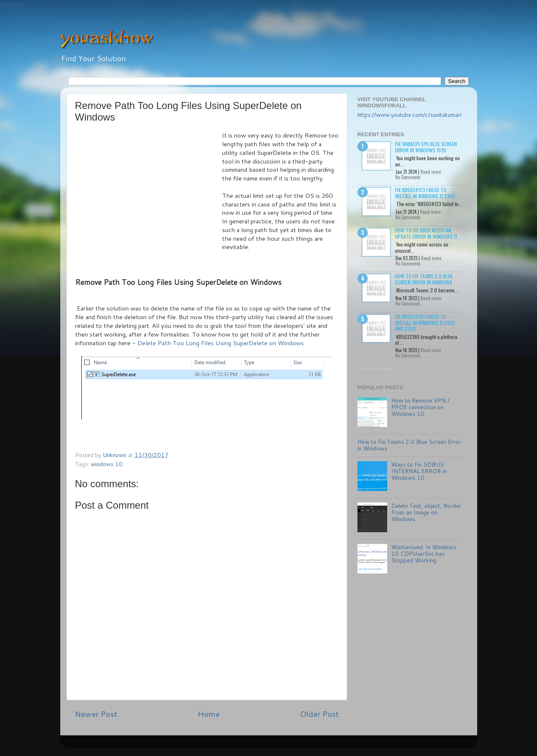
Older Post (319, 714)
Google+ (12, 4)
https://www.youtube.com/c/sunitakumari (409, 115)
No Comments (408, 177)
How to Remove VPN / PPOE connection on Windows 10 (420, 407)
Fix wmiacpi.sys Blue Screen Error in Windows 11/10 (426, 147)
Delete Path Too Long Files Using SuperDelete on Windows (221, 343)
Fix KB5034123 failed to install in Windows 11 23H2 (425, 193)
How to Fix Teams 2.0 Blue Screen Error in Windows (424, 279)
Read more (431, 172)
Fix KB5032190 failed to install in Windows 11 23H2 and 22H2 (425, 322)
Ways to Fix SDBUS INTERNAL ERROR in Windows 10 (419, 471)
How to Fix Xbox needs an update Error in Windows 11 (426, 233)
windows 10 (107, 464)
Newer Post (96, 714)
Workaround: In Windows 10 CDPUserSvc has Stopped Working (424, 553)
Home (209, 714)
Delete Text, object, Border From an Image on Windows (426, 512)
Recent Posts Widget (375, 369)
